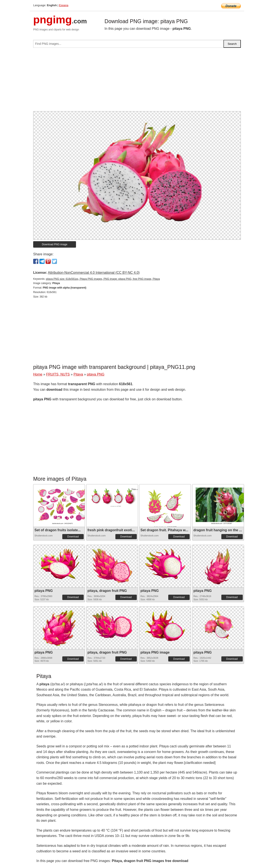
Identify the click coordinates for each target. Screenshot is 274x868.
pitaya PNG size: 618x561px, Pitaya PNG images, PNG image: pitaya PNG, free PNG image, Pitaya (103, 279)
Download (73, 537)
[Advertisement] (137, 81)
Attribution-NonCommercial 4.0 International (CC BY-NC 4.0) (94, 273)
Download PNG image (55, 244)
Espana (64, 5)
